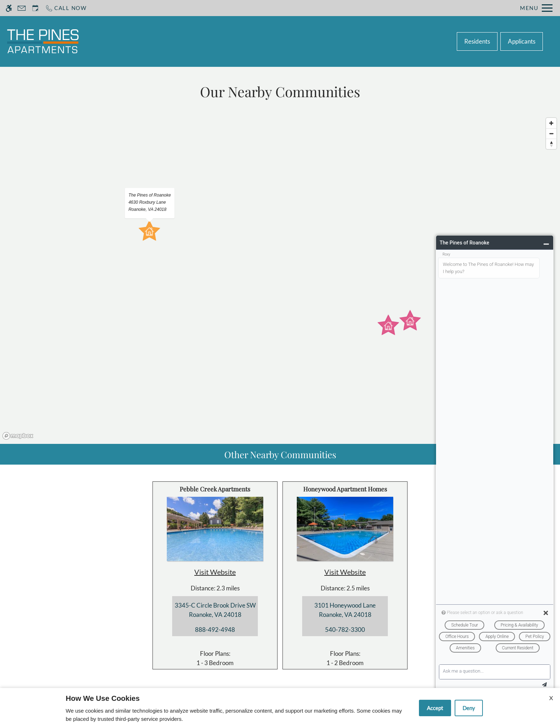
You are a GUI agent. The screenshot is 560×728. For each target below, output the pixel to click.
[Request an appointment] (35, 8)
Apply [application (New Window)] (275, 41)
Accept (435, 708)
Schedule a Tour (230, 41)
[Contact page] (22, 8)
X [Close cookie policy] (551, 698)
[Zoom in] (551, 123)
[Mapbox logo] (18, 436)
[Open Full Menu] (536, 8)
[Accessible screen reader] (9, 8)
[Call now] (66, 8)
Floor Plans (313, 41)
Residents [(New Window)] (477, 41)
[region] (280, 278)
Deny (469, 708)
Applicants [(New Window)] (522, 41)
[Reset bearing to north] (551, 144)
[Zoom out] (551, 133)
